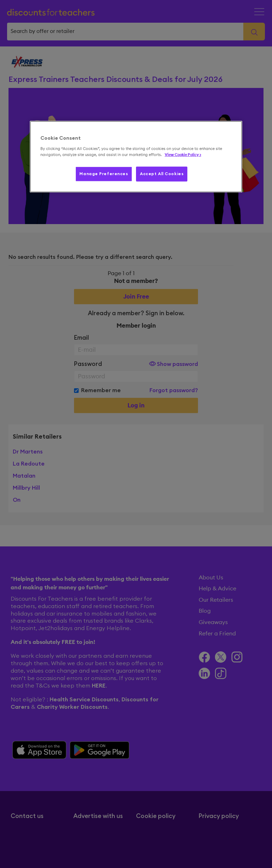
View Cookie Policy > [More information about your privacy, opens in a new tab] (183, 155)
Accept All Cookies (162, 174)
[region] (136, 157)
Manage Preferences (104, 174)
